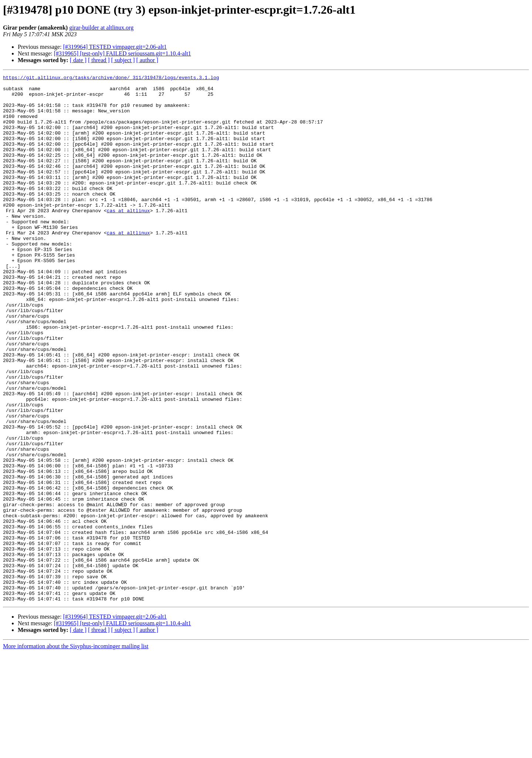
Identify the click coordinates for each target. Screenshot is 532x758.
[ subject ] (123, 60)
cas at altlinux (128, 238)
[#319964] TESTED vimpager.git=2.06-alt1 (115, 47)
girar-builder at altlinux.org (101, 28)
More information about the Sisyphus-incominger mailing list (76, 752)
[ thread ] (99, 60)
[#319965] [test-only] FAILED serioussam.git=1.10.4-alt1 (122, 53)
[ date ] (78, 60)
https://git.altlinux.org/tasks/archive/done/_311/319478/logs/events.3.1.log (111, 78)
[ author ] (147, 60)
